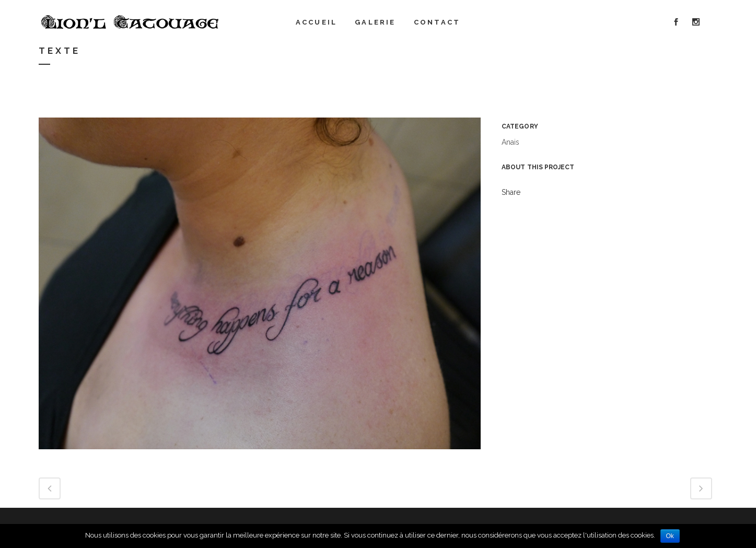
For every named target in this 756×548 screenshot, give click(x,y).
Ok (670, 536)
